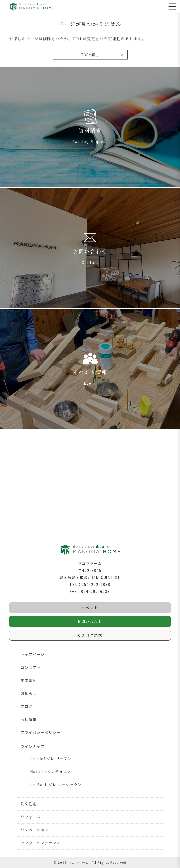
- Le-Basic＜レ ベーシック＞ (54, 785)
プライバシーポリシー (41, 732)
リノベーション (35, 830)
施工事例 (29, 680)
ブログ (27, 706)
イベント (90, 608)
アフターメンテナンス (41, 843)
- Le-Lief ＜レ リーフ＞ (49, 759)
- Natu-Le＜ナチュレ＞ (49, 772)
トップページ (33, 654)
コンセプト (31, 667)
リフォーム (31, 817)
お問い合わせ (90, 621)
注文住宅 (29, 804)
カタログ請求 (90, 635)
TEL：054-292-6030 (90, 584)
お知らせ (29, 693)
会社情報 (29, 719)
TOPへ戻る (90, 55)
